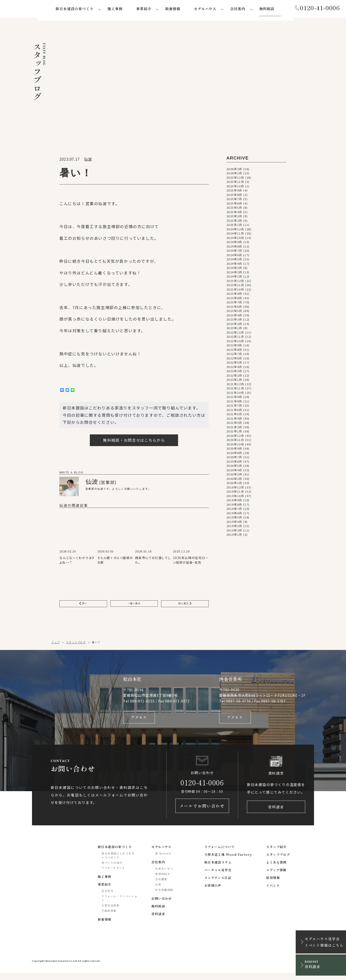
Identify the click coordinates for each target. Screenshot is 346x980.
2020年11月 (235, 441)
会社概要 (161, 886)
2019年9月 (234, 502)
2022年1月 (234, 381)
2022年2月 (234, 377)
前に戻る (185, 606)
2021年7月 (234, 407)
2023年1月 (234, 329)
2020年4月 (234, 472)
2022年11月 (235, 338)
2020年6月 (234, 463)
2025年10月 (235, 188)
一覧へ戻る (134, 606)
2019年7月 (234, 510)
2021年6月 (234, 411)
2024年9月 (234, 243)
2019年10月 (235, 497)
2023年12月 (235, 282)
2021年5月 (234, 416)
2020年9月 (234, 450)
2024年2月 (234, 274)
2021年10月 (235, 394)
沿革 (158, 892)
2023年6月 (234, 308)
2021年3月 (234, 424)
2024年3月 (234, 269)
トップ (56, 645)
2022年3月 (234, 373)
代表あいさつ (164, 876)
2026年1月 (234, 175)
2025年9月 (234, 192)
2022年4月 (234, 368)
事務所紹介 (163, 881)
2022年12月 (235, 334)
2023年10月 (235, 291)
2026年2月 (234, 170)
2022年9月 (234, 347)
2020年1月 (234, 484)
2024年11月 (235, 235)
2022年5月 (234, 364)
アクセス (139, 721)
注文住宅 (107, 898)
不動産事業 (109, 918)
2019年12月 (235, 489)
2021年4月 (234, 420)
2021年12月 (235, 386)
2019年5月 (234, 519)
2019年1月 (234, 536)
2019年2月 (234, 532)
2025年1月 (234, 226)
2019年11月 (235, 493)
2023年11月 (235, 286)
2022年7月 (234, 355)
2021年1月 (234, 433)
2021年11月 (235, 390)
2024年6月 (234, 256)
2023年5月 (234, 312)
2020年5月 (234, 467)
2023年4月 (234, 317)
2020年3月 (234, 476)
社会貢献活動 (164, 897)
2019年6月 (234, 515)
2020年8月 (234, 454)
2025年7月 (234, 200)
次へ (83, 606)
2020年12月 (235, 437)
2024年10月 (235, 239)
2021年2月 (234, 429)
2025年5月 (234, 209)
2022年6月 (234, 360)
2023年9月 (234, 295)
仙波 (88, 161)
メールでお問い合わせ (202, 813)
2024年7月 (234, 252)
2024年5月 (234, 261)
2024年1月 (234, 278)
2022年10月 (235, 343)
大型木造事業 (111, 913)
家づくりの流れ (112, 870)
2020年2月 (234, 480)
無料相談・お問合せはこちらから (134, 442)
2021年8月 (234, 403)
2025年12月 (235, 179)
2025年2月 (234, 222)
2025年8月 (234, 196)
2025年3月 (234, 218)
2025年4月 (234, 213)
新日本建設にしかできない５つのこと (118, 863)
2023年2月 (234, 325)
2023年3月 (234, 321)
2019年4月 (234, 523)
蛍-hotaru (163, 861)
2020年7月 (234, 459)
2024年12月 (235, 231)
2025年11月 (235, 183)
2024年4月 (234, 265)
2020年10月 (235, 446)
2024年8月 (234, 248)
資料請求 (276, 813)
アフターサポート (113, 875)
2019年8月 (234, 506)
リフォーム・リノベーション (119, 905)
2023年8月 (234, 299)
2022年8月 (234, 351)
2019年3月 (234, 527)
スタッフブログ (76, 645)
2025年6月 (234, 205)
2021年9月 (234, 398)
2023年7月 (234, 304)
